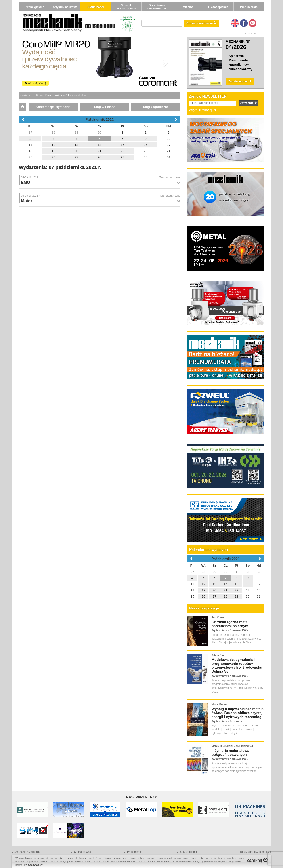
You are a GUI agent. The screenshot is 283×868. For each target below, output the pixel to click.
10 (259, 578)
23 (248, 590)
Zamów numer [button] (240, 81)
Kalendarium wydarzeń (208, 550)
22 (237, 590)
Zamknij (257, 860)
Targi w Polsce (104, 107)
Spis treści (237, 56)
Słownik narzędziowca (126, 7)
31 (259, 596)
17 (259, 584)
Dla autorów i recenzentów (157, 7)
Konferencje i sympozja (53, 107)
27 (192, 572)
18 (192, 590)
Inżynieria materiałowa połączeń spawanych (230, 753)
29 (215, 572)
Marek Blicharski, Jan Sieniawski (232, 746)
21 (226, 590)
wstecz (26, 96)
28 (204, 572)
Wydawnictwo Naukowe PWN (230, 630)
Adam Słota (219, 655)
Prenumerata (249, 7)
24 (259, 590)
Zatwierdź (249, 103)
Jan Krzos (218, 617)
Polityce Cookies (33, 865)
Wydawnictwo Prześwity (227, 721)
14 (226, 584)
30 (226, 572)
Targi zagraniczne (156, 107)
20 (215, 590)
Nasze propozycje (204, 608)
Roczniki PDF (239, 65)
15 (237, 584)
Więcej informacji (203, 110)
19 (204, 590)
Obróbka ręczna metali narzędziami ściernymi (231, 624)
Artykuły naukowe (65, 7)
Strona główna (34, 7)
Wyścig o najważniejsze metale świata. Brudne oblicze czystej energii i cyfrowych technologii (238, 713)
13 (215, 584)
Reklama (188, 7)
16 (248, 584)
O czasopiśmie (218, 7)
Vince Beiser (220, 704)
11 (192, 584)
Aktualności (96, 7)
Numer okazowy (241, 69)
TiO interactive (262, 852)
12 (204, 584)
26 (204, 596)
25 (192, 596)
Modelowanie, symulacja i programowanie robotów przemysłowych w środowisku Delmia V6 (237, 666)
